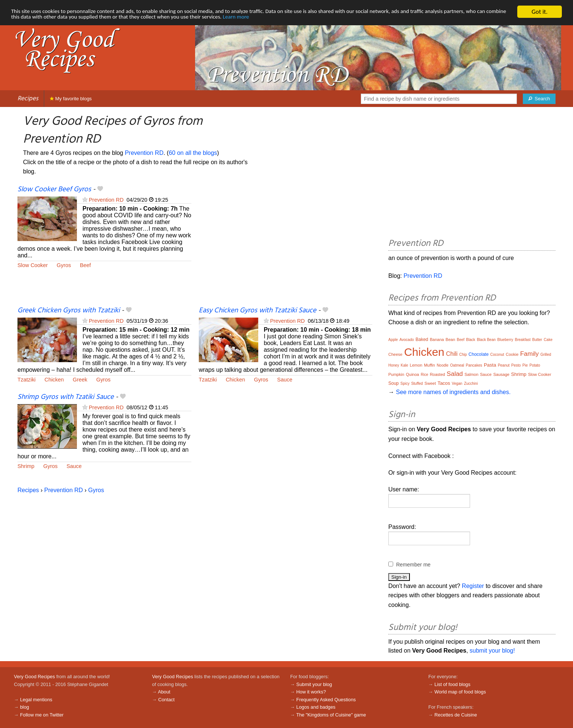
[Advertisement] (286, 245)
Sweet (430, 383)
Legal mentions (36, 700)
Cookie (512, 354)
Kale (404, 365)
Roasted (438, 374)
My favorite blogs (71, 99)
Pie (525, 365)
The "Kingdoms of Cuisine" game (331, 715)
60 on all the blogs (193, 153)
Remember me (413, 565)
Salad (455, 374)
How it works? (311, 692)
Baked (422, 339)
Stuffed (417, 383)
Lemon (416, 365)
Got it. (539, 12)
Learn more (335, 18)
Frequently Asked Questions (326, 700)
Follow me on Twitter (42, 715)
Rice (424, 375)
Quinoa (412, 374)
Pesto (516, 365)
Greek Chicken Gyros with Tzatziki (69, 311)
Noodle (443, 365)
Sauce (285, 380)
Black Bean (486, 340)
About (164, 692)
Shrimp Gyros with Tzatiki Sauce (66, 397)
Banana (437, 339)
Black (470, 340)
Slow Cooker (33, 265)
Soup (394, 383)
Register (473, 586)
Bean (450, 339)
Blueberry (505, 340)
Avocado (407, 340)
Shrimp (26, 466)
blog (25, 707)
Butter (537, 340)
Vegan (457, 383)
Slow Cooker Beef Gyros (54, 189)
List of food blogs (452, 684)
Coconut (497, 355)
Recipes (28, 99)
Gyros (64, 265)
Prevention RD (144, 153)
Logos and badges (316, 707)
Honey (394, 365)
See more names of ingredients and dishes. (453, 392)
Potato (535, 365)
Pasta (490, 365)
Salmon (471, 374)
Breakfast (523, 340)
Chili (452, 354)
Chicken (54, 380)
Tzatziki (27, 380)
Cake (548, 340)
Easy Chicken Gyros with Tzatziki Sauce (258, 311)
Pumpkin (396, 374)
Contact (166, 700)
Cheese (395, 354)
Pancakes (474, 365)
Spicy (405, 383)
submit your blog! (492, 651)
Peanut (504, 365)
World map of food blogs (460, 692)
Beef (85, 265)
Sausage (501, 374)
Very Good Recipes (35, 677)
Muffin (430, 365)
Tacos (444, 383)
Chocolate (479, 354)
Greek (80, 380)
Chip (463, 355)
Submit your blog (314, 684)
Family (530, 354)
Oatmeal (457, 365)
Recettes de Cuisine (456, 715)
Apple (393, 340)
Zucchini (471, 383)
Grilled (546, 355)
